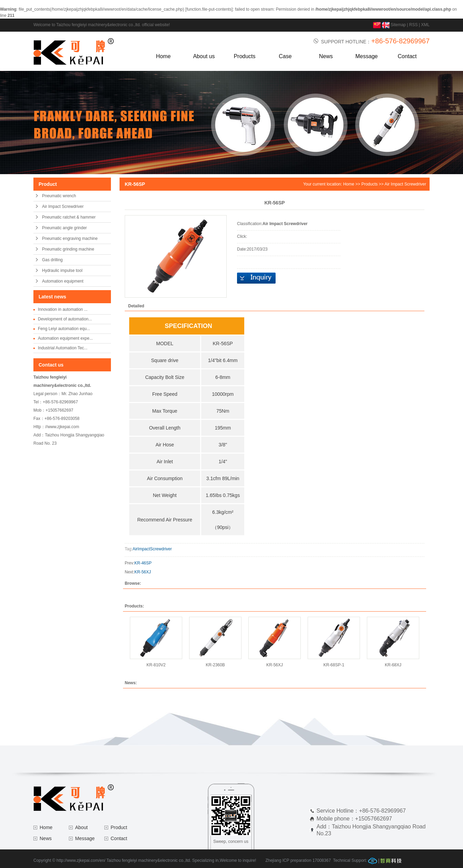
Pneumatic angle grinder (64, 228)
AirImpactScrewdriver (152, 549)
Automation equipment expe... (65, 338)
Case (285, 56)
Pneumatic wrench (59, 196)
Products (244, 56)
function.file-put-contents (209, 9)
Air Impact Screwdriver (63, 207)
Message (367, 56)
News (326, 56)
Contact (407, 56)
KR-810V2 (156, 665)
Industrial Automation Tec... (63, 348)
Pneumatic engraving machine (70, 239)
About (81, 827)
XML (425, 25)
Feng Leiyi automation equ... (64, 329)
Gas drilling (52, 260)
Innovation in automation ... (63, 309)
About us (204, 56)
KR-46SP (143, 563)
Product (119, 827)
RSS (414, 25)
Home (163, 56)
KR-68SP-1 (334, 665)
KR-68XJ (393, 665)
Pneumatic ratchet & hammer (69, 217)
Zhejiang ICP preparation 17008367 (298, 860)
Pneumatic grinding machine (68, 249)
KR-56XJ (143, 572)
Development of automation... (65, 319)
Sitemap (398, 25)
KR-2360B (215, 665)
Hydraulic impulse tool (62, 271)
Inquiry (256, 278)
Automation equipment (63, 281)
